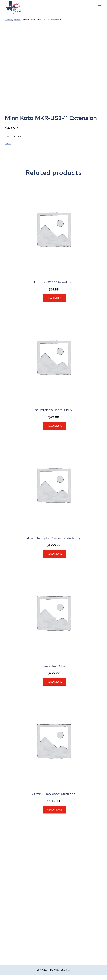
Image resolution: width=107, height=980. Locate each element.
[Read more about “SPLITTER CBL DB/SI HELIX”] (54, 426)
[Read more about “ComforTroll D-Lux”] (54, 682)
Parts (17, 20)
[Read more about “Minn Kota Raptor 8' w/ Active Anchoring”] (54, 554)
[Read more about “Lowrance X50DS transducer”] (54, 298)
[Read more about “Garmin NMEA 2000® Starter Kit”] (54, 810)
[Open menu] (100, 6)
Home (8, 20)
